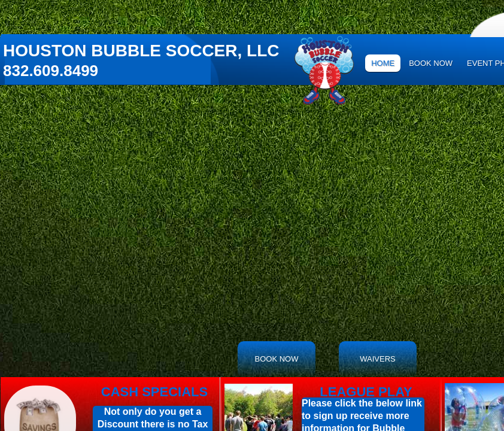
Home (383, 63)
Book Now (431, 63)
